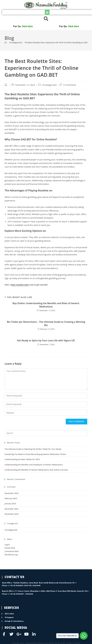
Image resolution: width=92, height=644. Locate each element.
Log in (7, 545)
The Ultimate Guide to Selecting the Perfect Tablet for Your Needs (33, 449)
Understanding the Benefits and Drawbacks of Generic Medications (34, 465)
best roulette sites (20, 285)
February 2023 (11, 498)
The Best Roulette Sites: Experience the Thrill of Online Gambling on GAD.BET (58, 42)
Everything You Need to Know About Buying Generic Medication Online (35, 454)
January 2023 (10, 504)
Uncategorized (49, 85)
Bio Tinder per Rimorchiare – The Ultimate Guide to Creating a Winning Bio (46, 323)
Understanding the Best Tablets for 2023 (22, 459)
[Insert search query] (46, 433)
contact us (14, 577)
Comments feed (11, 551)
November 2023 (12, 493)
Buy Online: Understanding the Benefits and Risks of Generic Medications (46, 305)
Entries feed (10, 548)
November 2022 (12, 514)
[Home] (6, 42)
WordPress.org (11, 555)
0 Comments (70, 85)
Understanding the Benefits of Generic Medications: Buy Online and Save (36, 470)
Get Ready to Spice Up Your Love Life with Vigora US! (46, 340)
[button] (47, 12)
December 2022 (11, 509)
